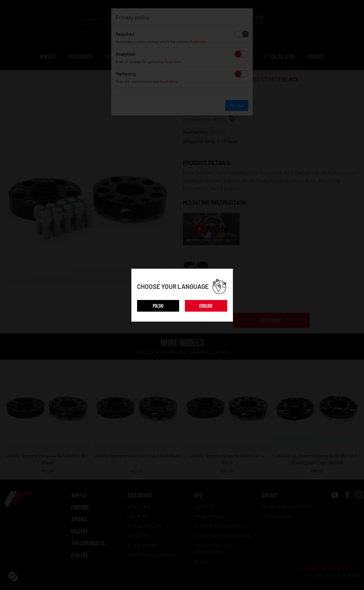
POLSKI (158, 306)
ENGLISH (206, 306)
